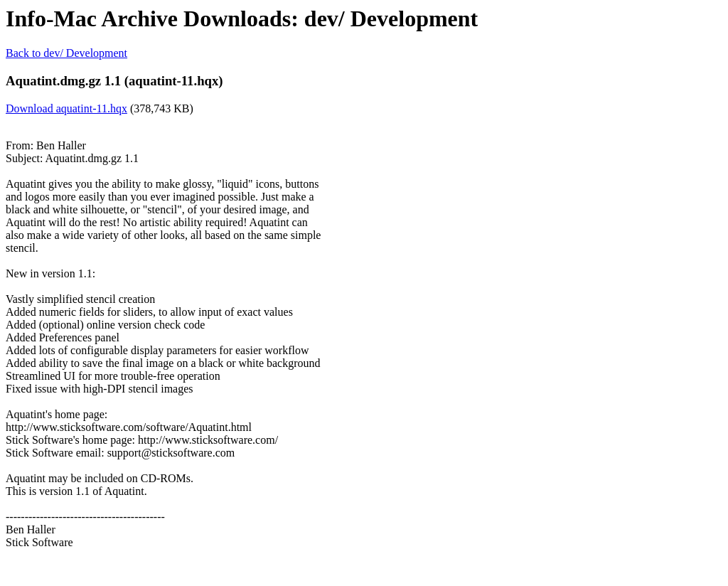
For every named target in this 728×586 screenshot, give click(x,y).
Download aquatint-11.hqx (66, 108)
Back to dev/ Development (66, 53)
